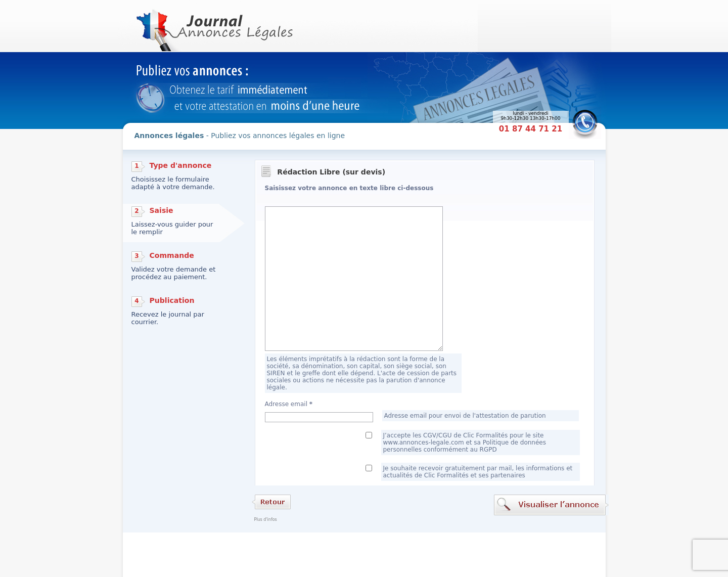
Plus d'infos (266, 520)
